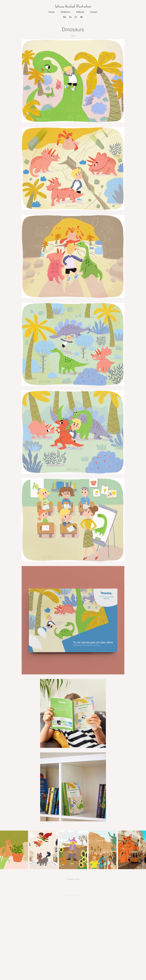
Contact (94, 12)
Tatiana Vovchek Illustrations (73, 6)
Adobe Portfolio (77, 895)
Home (52, 12)
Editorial (80, 12)
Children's (65, 12)
